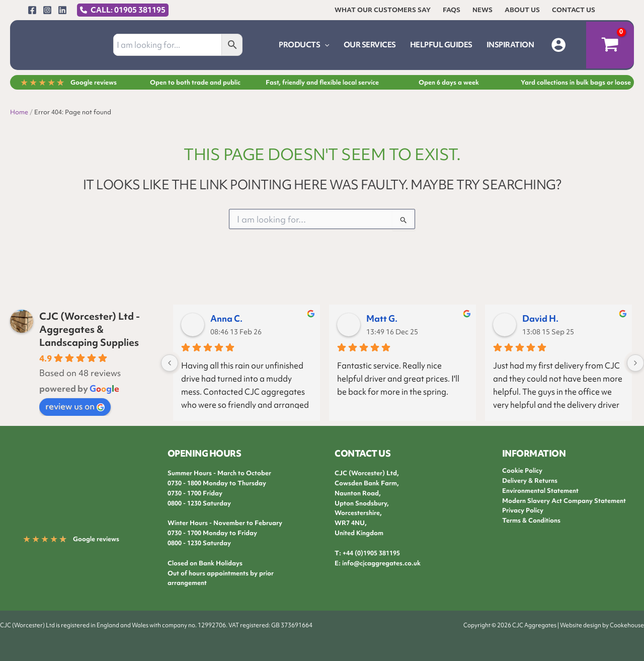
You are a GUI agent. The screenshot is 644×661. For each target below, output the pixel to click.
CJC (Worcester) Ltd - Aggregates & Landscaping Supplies (90, 329)
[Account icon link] (558, 45)
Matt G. (382, 318)
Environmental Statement (540, 491)
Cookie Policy (522, 470)
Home (19, 112)
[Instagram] (47, 10)
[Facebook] (32, 10)
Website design (581, 625)
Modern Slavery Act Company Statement (564, 501)
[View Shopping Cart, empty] (610, 45)
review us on (75, 406)
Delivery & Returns (530, 481)
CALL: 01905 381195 (128, 10)
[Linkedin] (62, 10)
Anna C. (226, 318)
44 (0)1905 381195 (373, 553)
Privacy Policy (523, 510)
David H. (540, 318)
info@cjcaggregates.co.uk (381, 563)
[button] (325, 45)
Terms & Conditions (531, 520)
